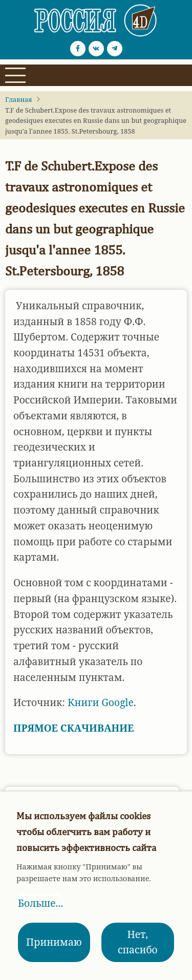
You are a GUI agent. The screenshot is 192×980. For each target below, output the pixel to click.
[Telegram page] (115, 49)
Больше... (40, 903)
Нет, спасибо (138, 942)
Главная (19, 99)
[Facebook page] (78, 49)
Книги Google (101, 702)
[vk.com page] (96, 49)
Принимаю (54, 942)
